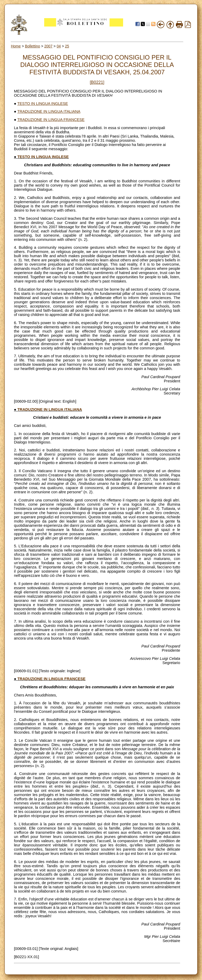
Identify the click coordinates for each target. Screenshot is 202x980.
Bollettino (33, 46)
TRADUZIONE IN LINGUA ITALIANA (49, 111)
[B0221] (97, 82)
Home (16, 46)
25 (67, 46)
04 (59, 46)
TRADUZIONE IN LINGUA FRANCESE (51, 120)
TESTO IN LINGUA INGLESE (43, 104)
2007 (48, 46)
